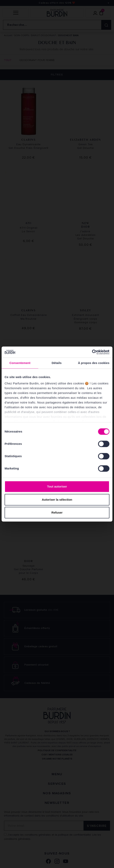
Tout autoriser (57, 486)
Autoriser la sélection (57, 500)
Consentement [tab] (20, 363)
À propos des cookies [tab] (94, 363)
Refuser (57, 512)
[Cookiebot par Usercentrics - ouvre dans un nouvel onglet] (92, 352)
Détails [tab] (57, 363)
